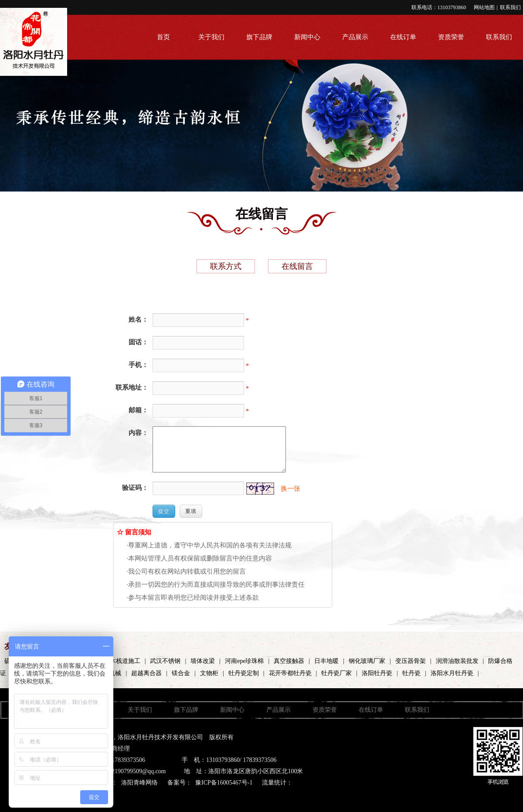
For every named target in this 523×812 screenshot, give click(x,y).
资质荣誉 (451, 37)
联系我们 (510, 7)
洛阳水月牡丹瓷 (452, 673)
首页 (163, 37)
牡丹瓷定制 (244, 673)
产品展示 (355, 37)
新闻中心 (307, 37)
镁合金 (181, 673)
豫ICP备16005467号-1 (224, 783)
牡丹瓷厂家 (336, 673)
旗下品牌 (259, 37)
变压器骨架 (411, 661)
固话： (138, 342)
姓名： (138, 319)
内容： (138, 433)
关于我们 (211, 37)
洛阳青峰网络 (139, 783)
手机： (138, 365)
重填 (191, 511)
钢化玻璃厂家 (367, 661)
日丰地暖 (326, 661)
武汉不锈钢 (165, 661)
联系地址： (132, 387)
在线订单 (403, 37)
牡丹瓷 (411, 673)
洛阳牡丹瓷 (377, 673)
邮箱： (138, 410)
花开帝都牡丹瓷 (290, 673)
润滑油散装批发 (457, 661)
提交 (164, 511)
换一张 (290, 489)
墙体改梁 (203, 661)
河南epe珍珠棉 (244, 661)
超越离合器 (146, 673)
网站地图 (484, 7)
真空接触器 (289, 661)
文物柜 (209, 673)
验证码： (135, 488)
